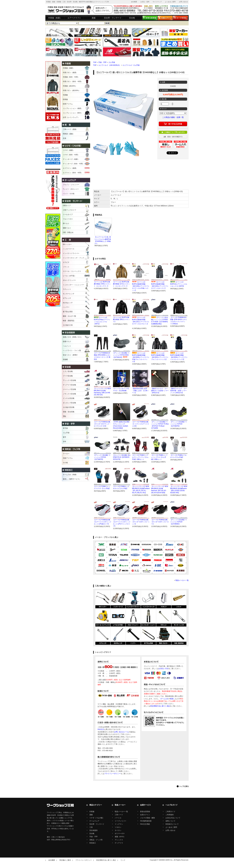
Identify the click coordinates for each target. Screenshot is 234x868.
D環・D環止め (68, 232)
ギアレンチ (67, 298)
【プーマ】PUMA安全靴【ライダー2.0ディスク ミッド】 (141, 522)
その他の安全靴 (69, 407)
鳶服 (94, 18)
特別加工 (93, 843)
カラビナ (66, 262)
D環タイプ (67, 205)
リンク (123, 860)
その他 (65, 463)
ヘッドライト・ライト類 (72, 350)
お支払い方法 (164, 668)
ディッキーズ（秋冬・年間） (73, 164)
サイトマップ (157, 2)
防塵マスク (67, 341)
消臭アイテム (68, 458)
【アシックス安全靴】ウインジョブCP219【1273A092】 (178, 522)
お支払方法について (173, 818)
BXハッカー (67, 244)
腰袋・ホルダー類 (69, 316)
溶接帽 (65, 359)
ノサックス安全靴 (69, 394)
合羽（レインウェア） (71, 117)
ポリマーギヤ (120, 833)
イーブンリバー (121, 821)
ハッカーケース (69, 249)
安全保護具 (93, 830)
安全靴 (132, 18)
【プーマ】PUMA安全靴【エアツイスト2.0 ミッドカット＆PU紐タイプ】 (103, 522)
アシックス (119, 840)
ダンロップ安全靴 (69, 403)
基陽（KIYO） (120, 837)
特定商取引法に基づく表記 (160, 706)
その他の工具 (68, 325)
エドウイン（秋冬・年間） (73, 173)
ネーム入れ (164, 699)
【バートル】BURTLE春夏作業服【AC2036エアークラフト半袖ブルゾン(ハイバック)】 (141, 357)
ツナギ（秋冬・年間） (71, 155)
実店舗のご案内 (65, 860)
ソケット (66, 267)
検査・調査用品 (69, 321)
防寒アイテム (68, 104)
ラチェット (67, 289)
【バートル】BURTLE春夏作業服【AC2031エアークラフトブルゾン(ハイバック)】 (160, 357)
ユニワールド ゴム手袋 (131, 65)
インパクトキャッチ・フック (73, 258)
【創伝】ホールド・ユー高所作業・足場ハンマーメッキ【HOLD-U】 (178, 391)
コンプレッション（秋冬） (73, 113)
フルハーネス (68, 219)
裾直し (173, 699)
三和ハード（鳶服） (70, 129)
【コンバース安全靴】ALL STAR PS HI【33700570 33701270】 (122, 457)
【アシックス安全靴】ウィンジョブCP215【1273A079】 (102, 457)
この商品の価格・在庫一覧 (173, 117)
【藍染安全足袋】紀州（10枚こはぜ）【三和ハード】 (140, 391)
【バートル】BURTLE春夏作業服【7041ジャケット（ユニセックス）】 (102, 284)
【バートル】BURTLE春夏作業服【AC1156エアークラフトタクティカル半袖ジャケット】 (141, 286)
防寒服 (65, 99)
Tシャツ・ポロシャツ (71, 189)
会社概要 (134, 2)
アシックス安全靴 (69, 380)
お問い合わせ (183, 2)
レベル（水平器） (69, 276)
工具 (91, 827)
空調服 (65, 95)
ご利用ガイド (170, 812)
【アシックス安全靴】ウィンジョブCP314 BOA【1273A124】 (121, 355)
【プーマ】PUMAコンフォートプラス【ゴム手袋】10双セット (159, 457)
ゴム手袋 (112, 62)
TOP (95, 62)
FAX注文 (101, 729)
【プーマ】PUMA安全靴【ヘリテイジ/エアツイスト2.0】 (141, 424)
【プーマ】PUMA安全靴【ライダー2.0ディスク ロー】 (160, 522)
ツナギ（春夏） (69, 150)
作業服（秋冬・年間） (71, 77)
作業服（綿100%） (70, 86)
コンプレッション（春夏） (73, 108)
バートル (118, 818)
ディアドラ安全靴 (69, 385)
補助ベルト (67, 228)
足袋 (64, 138)
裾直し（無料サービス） (72, 479)
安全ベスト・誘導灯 (70, 355)
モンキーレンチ (69, 294)
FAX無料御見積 (146, 821)
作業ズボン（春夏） (70, 72)
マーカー (66, 454)
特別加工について (172, 824)
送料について (170, 821)
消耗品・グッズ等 (96, 840)
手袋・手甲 (102, 62)
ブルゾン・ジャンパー (71, 185)
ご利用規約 (170, 815)
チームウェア (94, 821)
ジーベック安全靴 (69, 389)
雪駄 (64, 416)
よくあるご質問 (170, 2)
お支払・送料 (145, 2)
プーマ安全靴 (68, 376)
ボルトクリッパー (69, 280)
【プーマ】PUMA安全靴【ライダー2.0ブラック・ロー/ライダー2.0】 (102, 424)
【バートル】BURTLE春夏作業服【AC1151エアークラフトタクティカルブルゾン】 (141, 322)
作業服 (92, 812)
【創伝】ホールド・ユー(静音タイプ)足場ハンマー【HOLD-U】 (160, 391)
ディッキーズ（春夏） (71, 159)
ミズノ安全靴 (68, 371)
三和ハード (119, 815)
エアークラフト (74, 18)
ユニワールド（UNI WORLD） (110, 65)
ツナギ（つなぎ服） (97, 818)
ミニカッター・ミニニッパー (73, 285)
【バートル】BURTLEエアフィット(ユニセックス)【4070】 (179, 284)
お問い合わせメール (121, 732)
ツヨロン (118, 827)
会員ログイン (145, 815)
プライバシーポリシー (112, 774)
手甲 (64, 442)
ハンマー (66, 307)
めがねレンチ (68, 303)
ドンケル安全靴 (69, 398)
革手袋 (65, 428)
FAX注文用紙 (145, 824)
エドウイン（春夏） (70, 168)
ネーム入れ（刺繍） (70, 475)
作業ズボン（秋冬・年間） (73, 81)
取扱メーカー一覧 (182, 580)
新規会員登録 (145, 812)
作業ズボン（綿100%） (71, 90)
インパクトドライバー (71, 253)
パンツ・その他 (69, 194)
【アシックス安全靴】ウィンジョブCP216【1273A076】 (178, 424)
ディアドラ (119, 843)
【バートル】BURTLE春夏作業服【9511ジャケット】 (121, 319)
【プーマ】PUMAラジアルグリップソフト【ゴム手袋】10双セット (140, 457)
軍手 (64, 437)
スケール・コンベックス (72, 271)
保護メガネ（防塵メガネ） (73, 337)
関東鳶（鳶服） (69, 134)
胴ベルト (66, 223)
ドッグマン (119, 824)
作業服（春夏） (55, 18)
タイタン (118, 830)
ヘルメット (67, 346)
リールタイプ (68, 214)
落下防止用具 (68, 312)
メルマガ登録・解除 (148, 818)
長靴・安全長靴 (69, 412)
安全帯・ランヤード (113, 18)
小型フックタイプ (69, 210)
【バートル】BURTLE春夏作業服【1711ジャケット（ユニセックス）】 (121, 284)
